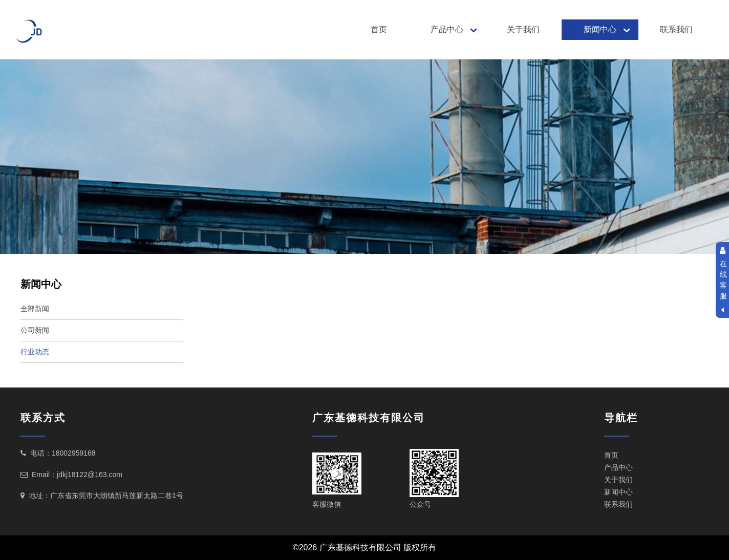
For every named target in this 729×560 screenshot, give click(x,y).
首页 (379, 29)
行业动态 (35, 352)
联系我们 (676, 29)
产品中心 (447, 29)
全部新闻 (35, 309)
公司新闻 (35, 330)
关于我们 (523, 29)
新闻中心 (600, 29)
